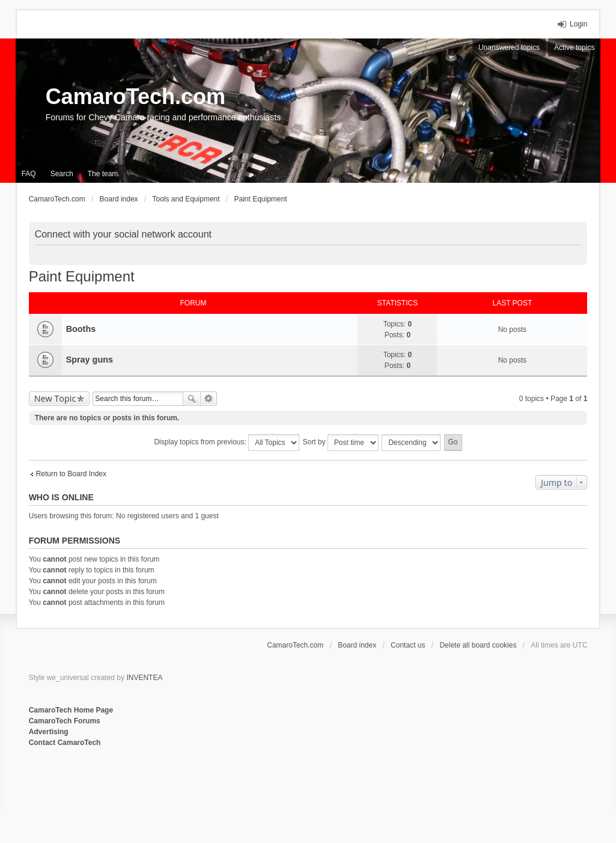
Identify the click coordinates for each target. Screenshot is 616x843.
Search (192, 399)
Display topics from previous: (227, 443)
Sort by (341, 443)
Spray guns (90, 360)
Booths (81, 329)
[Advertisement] (175, 788)
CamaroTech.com (136, 97)
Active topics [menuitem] (574, 48)
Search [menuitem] (62, 174)
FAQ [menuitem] (29, 174)
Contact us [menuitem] (408, 645)
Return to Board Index (71, 474)
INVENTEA (144, 678)
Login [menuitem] (578, 24)
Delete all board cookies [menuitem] (478, 645)
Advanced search (209, 399)
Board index (357, 645)
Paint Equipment (82, 276)
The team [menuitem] (103, 174)
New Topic (55, 398)
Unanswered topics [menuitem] (509, 48)
